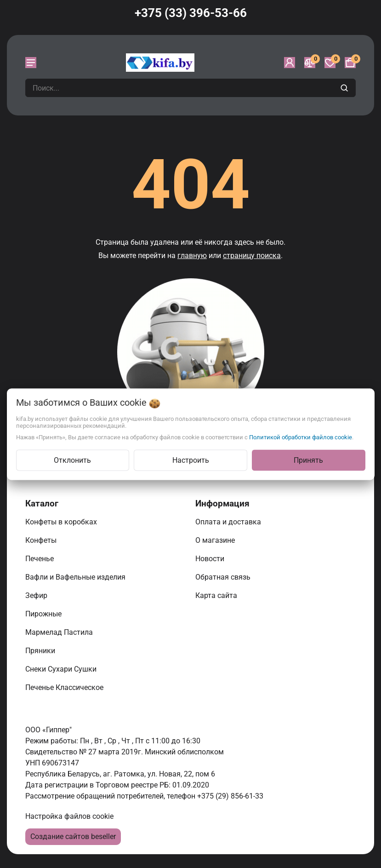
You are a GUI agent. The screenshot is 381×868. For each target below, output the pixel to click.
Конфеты (43, 540)
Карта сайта (217, 595)
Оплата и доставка (229, 522)
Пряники (41, 651)
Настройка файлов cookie (69, 816)
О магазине (216, 540)
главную (192, 256)
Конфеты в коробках (62, 522)
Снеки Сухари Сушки (62, 669)
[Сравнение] (310, 63)
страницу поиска (252, 256)
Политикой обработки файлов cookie (301, 437)
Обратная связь (224, 577)
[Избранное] (330, 63)
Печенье (40, 559)
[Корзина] (350, 63)
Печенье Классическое (65, 687)
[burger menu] (31, 63)
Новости (211, 559)
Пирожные (44, 614)
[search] (345, 88)
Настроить (191, 460)
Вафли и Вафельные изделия (76, 577)
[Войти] (290, 63)
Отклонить (72, 460)
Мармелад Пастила (60, 632)
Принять (308, 460)
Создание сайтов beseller (73, 836)
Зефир (37, 595)
